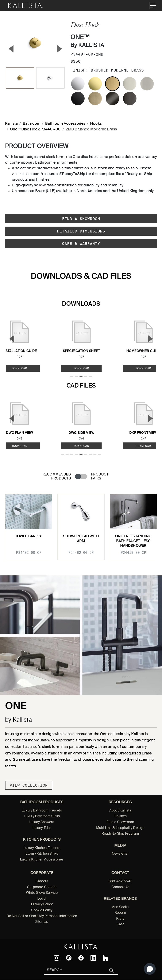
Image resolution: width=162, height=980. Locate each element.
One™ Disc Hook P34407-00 (35, 129)
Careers (42, 881)
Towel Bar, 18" (29, 536)
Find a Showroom (81, 219)
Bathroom (32, 124)
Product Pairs (100, 477)
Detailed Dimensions (81, 231)
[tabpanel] (81, 525)
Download (81, 368)
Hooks (96, 124)
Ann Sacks (120, 907)
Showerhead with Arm (81, 539)
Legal (42, 899)
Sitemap (42, 922)
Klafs (120, 919)
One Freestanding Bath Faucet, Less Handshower (133, 541)
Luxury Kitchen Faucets (42, 848)
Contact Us (120, 887)
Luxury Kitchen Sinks (42, 854)
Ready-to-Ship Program (120, 834)
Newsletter (120, 854)
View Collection (29, 785)
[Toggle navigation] (153, 5)
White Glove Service (42, 893)
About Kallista (120, 811)
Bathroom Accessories (65, 124)
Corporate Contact (42, 887)
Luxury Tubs (42, 828)
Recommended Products (57, 477)
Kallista (11, 124)
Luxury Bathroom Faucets (42, 811)
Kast (120, 924)
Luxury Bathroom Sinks (42, 816)
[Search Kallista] (75, 970)
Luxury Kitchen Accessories (42, 860)
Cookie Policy (42, 910)
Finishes (120, 816)
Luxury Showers (42, 822)
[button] (150, 969)
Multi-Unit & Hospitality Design (120, 828)
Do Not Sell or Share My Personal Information (42, 916)
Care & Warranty (81, 244)
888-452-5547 (120, 881)
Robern (120, 913)
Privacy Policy (42, 904)
